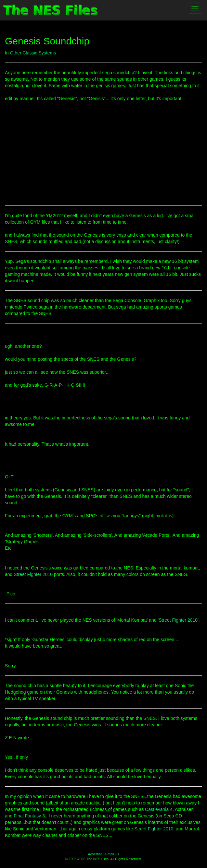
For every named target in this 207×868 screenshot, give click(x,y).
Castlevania (157, 809)
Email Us (112, 854)
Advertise (95, 854)
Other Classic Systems (33, 53)
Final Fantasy (27, 816)
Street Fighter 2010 (33, 574)
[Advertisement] (103, 154)
